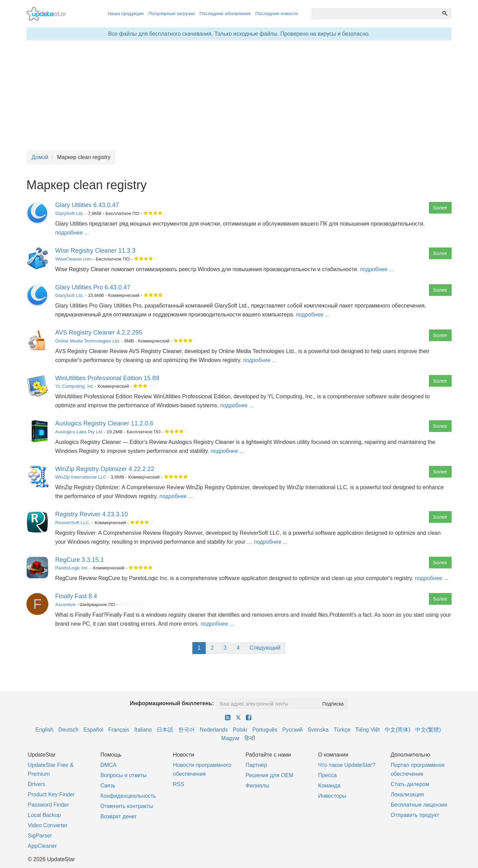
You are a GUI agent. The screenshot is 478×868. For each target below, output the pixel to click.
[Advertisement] (239, 95)
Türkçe (342, 730)
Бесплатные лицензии (419, 805)
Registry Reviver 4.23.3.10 (92, 514)
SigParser (40, 836)
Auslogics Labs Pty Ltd (79, 432)
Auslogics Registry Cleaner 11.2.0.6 (104, 423)
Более (440, 208)
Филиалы (257, 786)
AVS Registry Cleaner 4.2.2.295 (99, 333)
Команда (329, 786)
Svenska (318, 730)
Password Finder (48, 805)
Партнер (256, 765)
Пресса (327, 775)
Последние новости (277, 14)
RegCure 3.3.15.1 (80, 560)
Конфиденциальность (128, 796)
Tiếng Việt (367, 730)
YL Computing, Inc (74, 386)
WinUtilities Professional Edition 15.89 (107, 378)
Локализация (407, 794)
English (44, 730)
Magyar (230, 738)
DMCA (109, 765)
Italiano (143, 730)
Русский (292, 730)
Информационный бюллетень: (172, 703)
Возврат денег (119, 816)
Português (265, 730)
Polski (240, 730)
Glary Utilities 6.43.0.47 (87, 205)
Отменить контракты (127, 806)
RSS (178, 784)
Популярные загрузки (172, 14)
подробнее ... (72, 233)
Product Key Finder (51, 794)
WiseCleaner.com (74, 259)
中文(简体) (398, 730)
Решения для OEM (270, 775)
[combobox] (375, 14)
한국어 (187, 730)
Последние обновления (225, 14)
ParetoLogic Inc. (72, 568)
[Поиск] (445, 14)
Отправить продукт (415, 815)
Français (119, 730)
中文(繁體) (428, 730)
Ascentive (65, 605)
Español (93, 730)
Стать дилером (410, 784)
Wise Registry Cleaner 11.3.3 (95, 251)
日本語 (165, 730)
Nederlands (214, 730)
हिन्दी (250, 738)
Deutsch (68, 730)
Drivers (37, 784)
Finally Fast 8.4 (76, 596)
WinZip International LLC (81, 477)
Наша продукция (126, 14)
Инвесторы (332, 796)
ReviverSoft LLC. (73, 523)
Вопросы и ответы (124, 775)
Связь (108, 786)
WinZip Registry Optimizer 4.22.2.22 (105, 469)
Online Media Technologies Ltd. (88, 341)
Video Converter (47, 825)
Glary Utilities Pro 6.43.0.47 (93, 287)
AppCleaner (42, 846)
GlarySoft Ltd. (69, 213)
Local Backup (44, 815)
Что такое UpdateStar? (347, 765)
